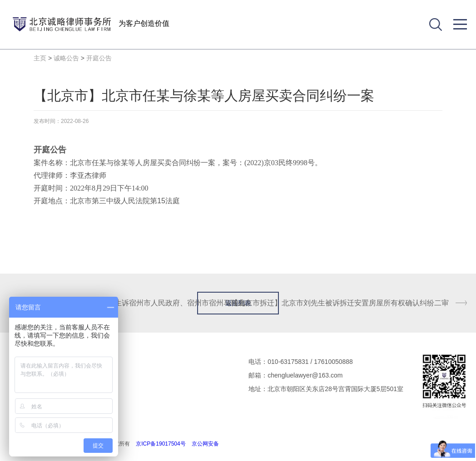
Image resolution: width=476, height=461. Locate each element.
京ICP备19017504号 (161, 444)
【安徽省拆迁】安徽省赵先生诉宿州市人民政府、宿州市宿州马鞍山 (136, 303)
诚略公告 (66, 58)
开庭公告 (99, 58)
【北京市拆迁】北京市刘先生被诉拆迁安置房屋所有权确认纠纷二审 (340, 303)
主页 (40, 58)
